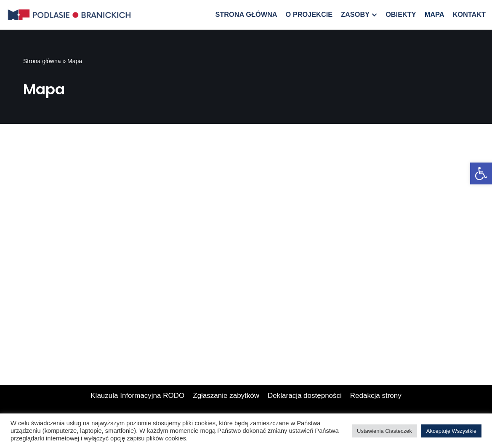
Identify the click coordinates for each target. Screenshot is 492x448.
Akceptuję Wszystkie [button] (451, 431)
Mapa (435, 14)
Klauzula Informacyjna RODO (137, 396)
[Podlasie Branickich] (72, 15)
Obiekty (401, 14)
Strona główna (246, 14)
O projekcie (309, 14)
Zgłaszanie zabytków (226, 396)
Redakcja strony (376, 396)
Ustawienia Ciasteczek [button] (384, 431)
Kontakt (469, 14)
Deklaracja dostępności (305, 396)
